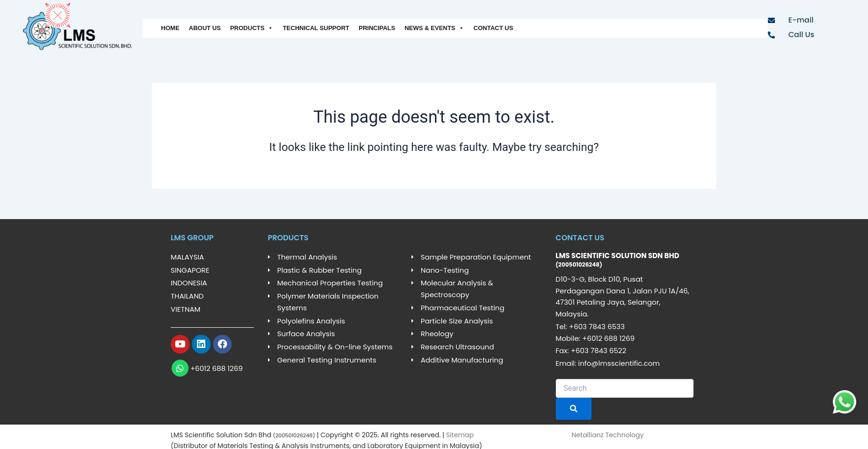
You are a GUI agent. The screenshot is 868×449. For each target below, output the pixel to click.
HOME (170, 28)
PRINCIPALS (377, 28)
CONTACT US (493, 28)
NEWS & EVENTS (434, 28)
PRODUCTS (252, 28)
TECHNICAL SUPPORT (316, 28)
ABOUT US (205, 28)
